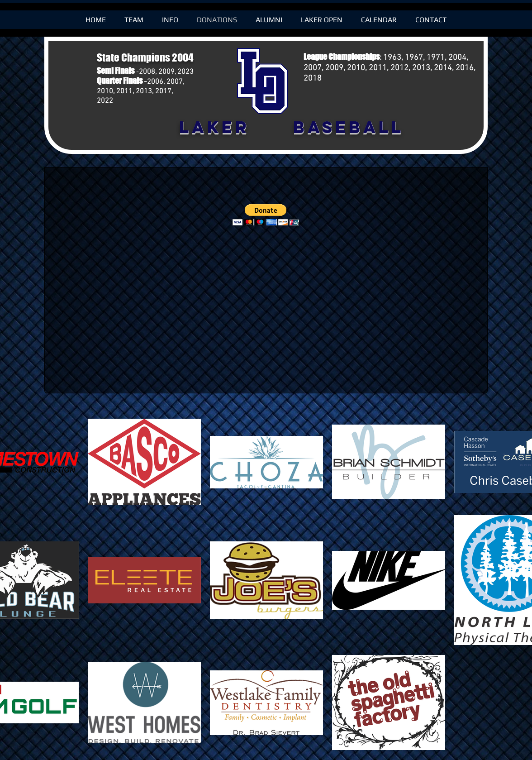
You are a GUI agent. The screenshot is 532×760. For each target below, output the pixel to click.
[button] (266, 215)
